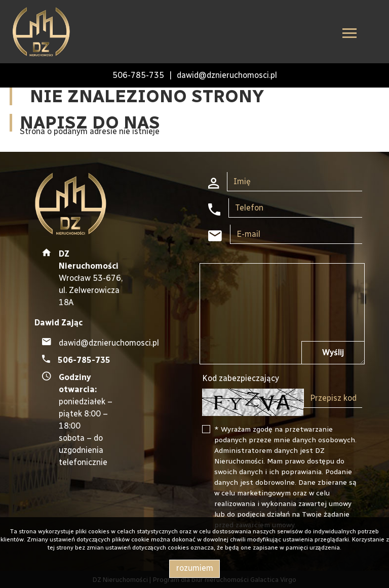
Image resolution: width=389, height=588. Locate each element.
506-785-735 (138, 75)
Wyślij (333, 352)
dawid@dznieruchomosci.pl (227, 75)
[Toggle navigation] (349, 35)
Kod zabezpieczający (241, 378)
